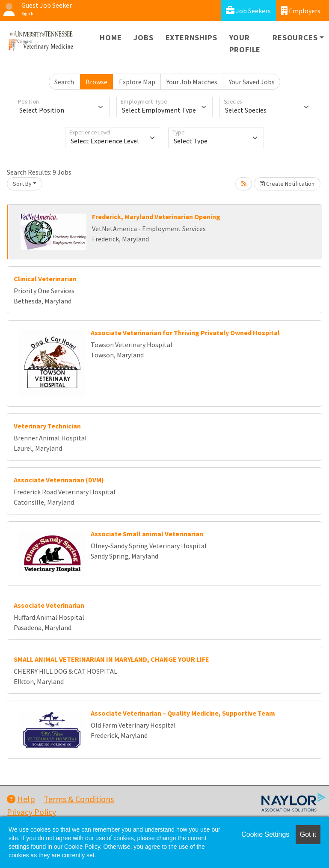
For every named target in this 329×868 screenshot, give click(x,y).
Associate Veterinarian (49, 605)
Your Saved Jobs (252, 82)
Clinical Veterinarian (45, 279)
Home (111, 37)
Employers (301, 10)
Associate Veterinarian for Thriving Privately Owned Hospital (185, 333)
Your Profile (245, 43)
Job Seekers (248, 10)
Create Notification (287, 184)
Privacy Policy (31, 812)
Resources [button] (295, 37)
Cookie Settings (265, 834)
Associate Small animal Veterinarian (147, 534)
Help (21, 799)
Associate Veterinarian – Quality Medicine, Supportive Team (183, 713)
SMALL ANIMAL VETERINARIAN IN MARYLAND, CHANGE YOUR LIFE (111, 659)
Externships (191, 37)
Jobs (143, 37)
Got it (308, 834)
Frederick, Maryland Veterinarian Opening (156, 217)
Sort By (22, 184)
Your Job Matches (192, 82)
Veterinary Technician (47, 426)
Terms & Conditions (79, 799)
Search (64, 82)
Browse (96, 82)
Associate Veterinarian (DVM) (59, 480)
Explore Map (137, 82)
